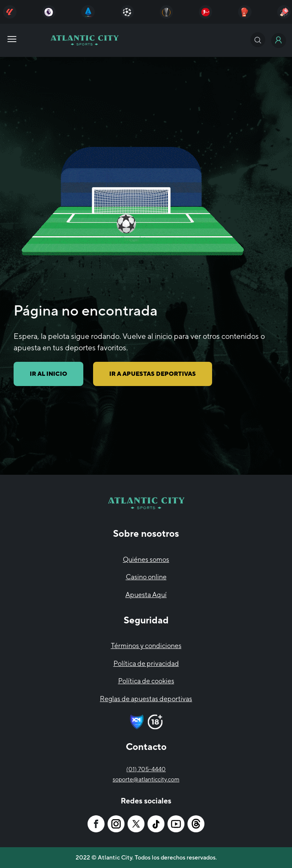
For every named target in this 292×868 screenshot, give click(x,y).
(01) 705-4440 (146, 769)
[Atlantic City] (10, 12)
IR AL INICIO (48, 374)
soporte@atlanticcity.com (146, 779)
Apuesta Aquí (146, 595)
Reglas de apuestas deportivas (146, 699)
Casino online (146, 577)
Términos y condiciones (146, 646)
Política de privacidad (146, 664)
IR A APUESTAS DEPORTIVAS (153, 374)
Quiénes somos (146, 559)
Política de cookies (146, 681)
